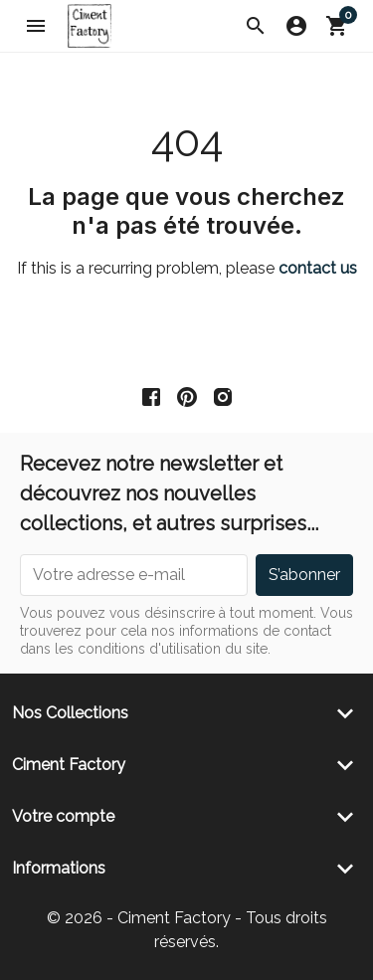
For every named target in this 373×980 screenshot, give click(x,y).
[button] (256, 26)
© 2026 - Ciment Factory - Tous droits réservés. (187, 930)
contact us (318, 268)
